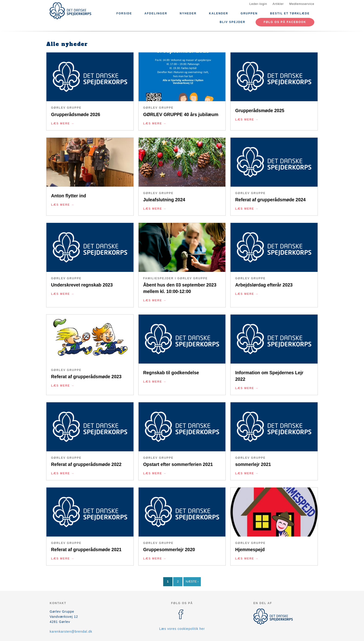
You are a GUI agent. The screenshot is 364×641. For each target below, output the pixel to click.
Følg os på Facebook (285, 22)
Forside (124, 13)
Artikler (278, 4)
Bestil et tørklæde (290, 13)
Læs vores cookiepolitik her (182, 629)
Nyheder (188, 13)
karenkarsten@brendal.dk (71, 631)
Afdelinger (156, 13)
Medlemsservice (302, 4)
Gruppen (249, 13)
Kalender (219, 13)
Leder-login (258, 4)
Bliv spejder (232, 22)
